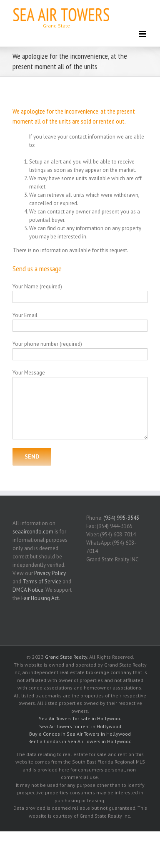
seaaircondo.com (33, 532)
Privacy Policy (50, 573)
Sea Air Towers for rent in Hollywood (80, 726)
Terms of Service (42, 582)
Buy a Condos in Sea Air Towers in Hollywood (80, 734)
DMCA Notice (28, 590)
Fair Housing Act (40, 598)
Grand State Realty (66, 657)
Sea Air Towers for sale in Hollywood (80, 718)
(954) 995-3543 (121, 518)
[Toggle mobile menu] (143, 34)
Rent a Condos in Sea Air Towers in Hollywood (80, 741)
